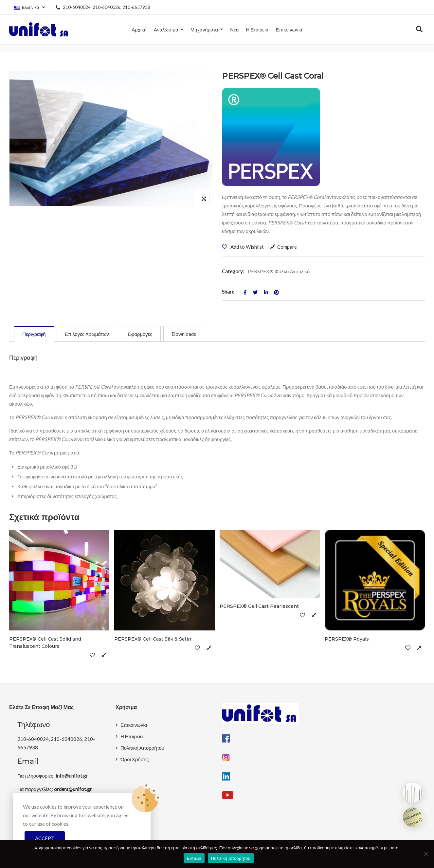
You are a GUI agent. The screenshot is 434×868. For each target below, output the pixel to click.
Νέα (234, 29)
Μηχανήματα (204, 29)
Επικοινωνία (289, 29)
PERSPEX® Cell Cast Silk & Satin (153, 639)
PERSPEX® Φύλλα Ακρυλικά (279, 271)
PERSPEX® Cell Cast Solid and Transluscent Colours (45, 643)
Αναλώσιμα (166, 29)
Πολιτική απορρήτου (231, 858)
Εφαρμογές (142, 334)
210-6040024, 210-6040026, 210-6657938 (103, 7)
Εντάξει (194, 858)
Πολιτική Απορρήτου (142, 748)
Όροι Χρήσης (135, 760)
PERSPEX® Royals (347, 639)
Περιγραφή (34, 334)
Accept (45, 838)
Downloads (187, 334)
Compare (287, 247)
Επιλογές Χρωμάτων (88, 334)
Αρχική (139, 29)
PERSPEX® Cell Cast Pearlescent (259, 607)
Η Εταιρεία (257, 29)
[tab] (34, 334)
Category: (233, 271)
